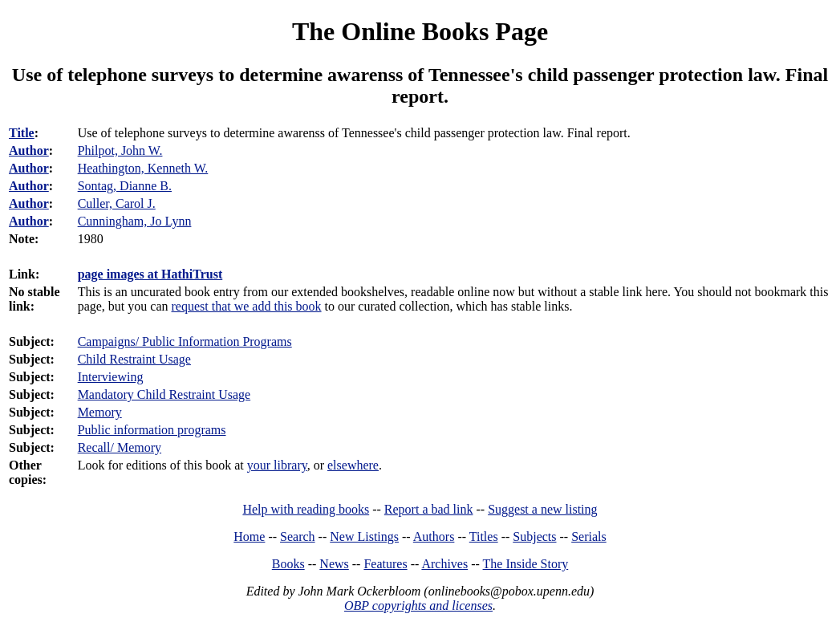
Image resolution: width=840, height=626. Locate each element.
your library (277, 465)
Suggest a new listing (542, 509)
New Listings (364, 537)
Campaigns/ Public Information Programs (185, 341)
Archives (444, 564)
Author (29, 150)
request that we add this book (247, 306)
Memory (100, 412)
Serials (589, 537)
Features (385, 564)
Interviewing (111, 377)
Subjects (534, 537)
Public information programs (152, 430)
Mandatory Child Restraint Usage (164, 394)
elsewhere (353, 465)
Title (22, 133)
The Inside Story (526, 564)
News (334, 564)
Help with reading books (306, 509)
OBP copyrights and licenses (418, 606)
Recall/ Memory (120, 447)
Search (298, 537)
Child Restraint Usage (134, 359)
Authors (434, 537)
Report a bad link (429, 509)
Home (249, 537)
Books (288, 564)
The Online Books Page (420, 31)
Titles (484, 537)
